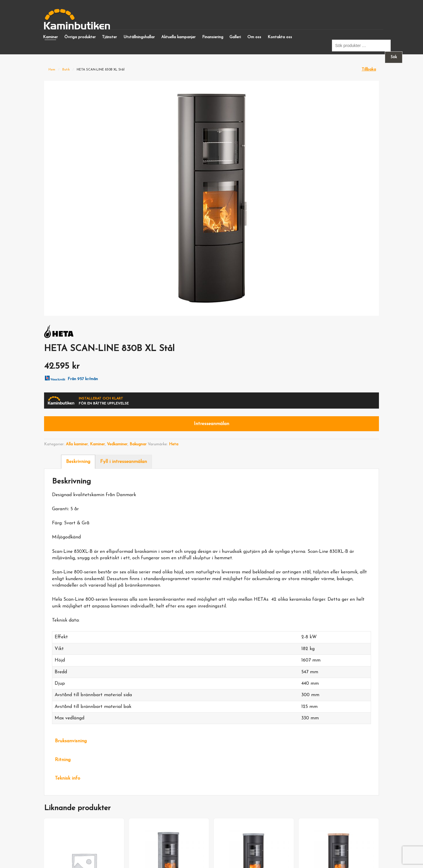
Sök (394, 57)
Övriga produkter (80, 37)
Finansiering (213, 37)
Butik (66, 70)
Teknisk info (68, 778)
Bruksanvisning (71, 741)
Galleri (235, 37)
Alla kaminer (77, 444)
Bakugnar (138, 444)
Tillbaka (369, 69)
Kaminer (50, 37)
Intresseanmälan (211, 424)
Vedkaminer (117, 444)
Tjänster (109, 37)
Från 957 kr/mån (70, 378)
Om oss (254, 37)
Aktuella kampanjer (178, 37)
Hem (52, 70)
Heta (174, 444)
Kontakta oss (280, 37)
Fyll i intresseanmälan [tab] (124, 462)
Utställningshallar (139, 37)
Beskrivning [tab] (78, 462)
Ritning (63, 760)
